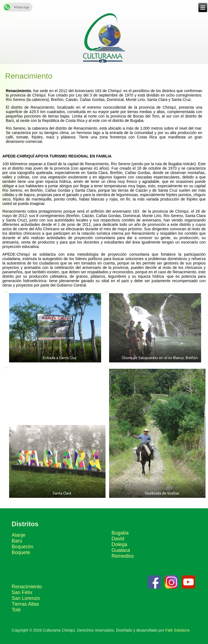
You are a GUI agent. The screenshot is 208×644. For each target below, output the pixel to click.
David (118, 539)
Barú (17, 541)
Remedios (123, 556)
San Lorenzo (26, 598)
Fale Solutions (178, 630)
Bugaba (120, 533)
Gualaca (121, 550)
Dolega (119, 544)
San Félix (22, 592)
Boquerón (22, 547)
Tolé (16, 610)
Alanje (18, 535)
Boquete (21, 552)
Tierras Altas (25, 604)
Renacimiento (27, 587)
